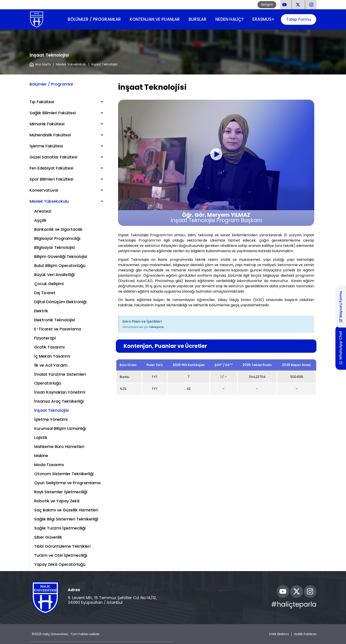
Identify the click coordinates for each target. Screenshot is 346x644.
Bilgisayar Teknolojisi (55, 247)
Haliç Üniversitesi (55, 634)
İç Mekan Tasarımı (52, 356)
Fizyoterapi (45, 338)
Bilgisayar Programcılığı (57, 238)
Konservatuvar (44, 190)
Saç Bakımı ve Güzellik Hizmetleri (66, 510)
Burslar (198, 19)
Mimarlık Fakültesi (47, 124)
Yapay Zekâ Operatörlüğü (60, 564)
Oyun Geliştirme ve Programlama (67, 483)
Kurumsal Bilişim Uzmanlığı (60, 428)
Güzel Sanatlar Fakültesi (53, 157)
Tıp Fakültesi (42, 102)
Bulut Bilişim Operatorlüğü (60, 266)
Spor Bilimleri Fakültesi (51, 179)
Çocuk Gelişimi (49, 284)
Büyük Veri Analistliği (54, 275)
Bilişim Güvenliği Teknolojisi (61, 256)
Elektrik (41, 311)
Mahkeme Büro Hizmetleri (59, 447)
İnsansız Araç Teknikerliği (59, 401)
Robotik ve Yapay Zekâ (57, 501)
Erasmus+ (263, 19)
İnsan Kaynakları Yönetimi (60, 392)
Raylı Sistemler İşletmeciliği (61, 492)
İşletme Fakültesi (46, 146)
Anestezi (43, 211)
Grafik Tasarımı (49, 347)
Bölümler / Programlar (94, 19)
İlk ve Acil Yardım (51, 365)
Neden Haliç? (229, 19)
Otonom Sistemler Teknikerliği (64, 474)
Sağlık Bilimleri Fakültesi (53, 113)
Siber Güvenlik (48, 537)
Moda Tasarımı (49, 465)
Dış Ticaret (45, 293)
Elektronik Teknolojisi (55, 320)
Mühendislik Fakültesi (50, 135)
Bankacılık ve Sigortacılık (58, 229)
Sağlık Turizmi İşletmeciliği (60, 528)
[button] (216, 155)
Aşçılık (40, 220)
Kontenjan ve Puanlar (155, 19)
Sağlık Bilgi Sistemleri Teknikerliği (66, 519)
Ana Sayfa (40, 64)
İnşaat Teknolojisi (51, 410)
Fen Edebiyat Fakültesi (51, 168)
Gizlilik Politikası (305, 634)
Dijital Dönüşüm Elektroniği (60, 302)
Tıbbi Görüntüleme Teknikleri (62, 546)
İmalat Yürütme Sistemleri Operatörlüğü (60, 379)
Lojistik (41, 437)
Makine (41, 456)
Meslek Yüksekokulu (71, 64)
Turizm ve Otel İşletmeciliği (61, 555)
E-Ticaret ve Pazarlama (58, 329)
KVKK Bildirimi (279, 634)
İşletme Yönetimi (51, 419)
